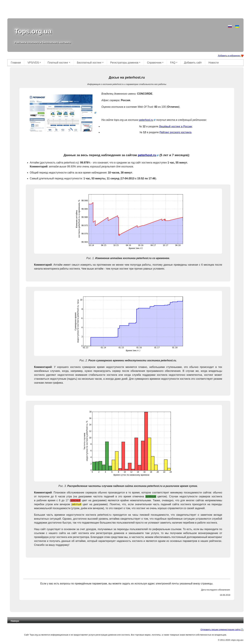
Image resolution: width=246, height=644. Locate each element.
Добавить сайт (193, 63)
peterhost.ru (146, 120)
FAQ (174, 62)
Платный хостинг (59, 62)
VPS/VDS (34, 62)
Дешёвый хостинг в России (175, 126)
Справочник (155, 62)
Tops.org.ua (33, 31)
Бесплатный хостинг (90, 62)
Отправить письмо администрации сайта (222, 630)
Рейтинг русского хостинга (175, 132)
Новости (214, 63)
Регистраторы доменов (125, 62)
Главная (16, 63)
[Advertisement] (125, 10)
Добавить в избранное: (231, 56)
